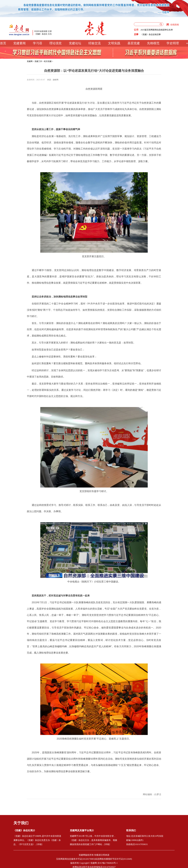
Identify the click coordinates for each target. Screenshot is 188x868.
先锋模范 (153, 43)
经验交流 (95, 43)
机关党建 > (49, 61)
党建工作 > (39, 61)
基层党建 (134, 43)
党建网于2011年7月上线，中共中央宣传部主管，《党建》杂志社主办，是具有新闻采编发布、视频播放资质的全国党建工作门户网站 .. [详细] (93, 840)
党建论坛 (75, 43)
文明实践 (114, 43)
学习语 (38, 43)
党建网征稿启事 (148, 34)
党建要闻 (19, 43)
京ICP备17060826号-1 (107, 863)
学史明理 (173, 43)
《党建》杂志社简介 (24, 830)
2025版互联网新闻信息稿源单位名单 (157, 30)
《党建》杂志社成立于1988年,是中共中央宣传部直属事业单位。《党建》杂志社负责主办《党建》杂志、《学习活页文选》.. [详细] (37, 840)
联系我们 (131, 830)
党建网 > (30, 61)
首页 (3, 43)
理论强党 (55, 43)
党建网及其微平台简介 (82, 830)
